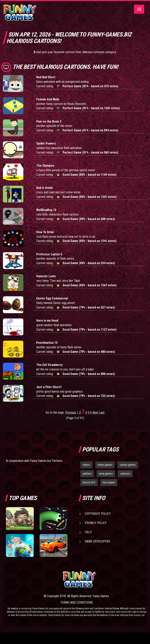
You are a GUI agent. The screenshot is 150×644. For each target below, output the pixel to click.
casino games (128, 465)
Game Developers (98, 541)
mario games (105, 465)
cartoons (125, 474)
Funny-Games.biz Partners (46, 461)
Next (95, 413)
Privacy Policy (96, 523)
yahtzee (87, 474)
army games (106, 474)
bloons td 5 (89, 482)
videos (86, 465)
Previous (71, 413)
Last (102, 413)
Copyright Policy (98, 514)
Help (88, 532)
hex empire (109, 482)
